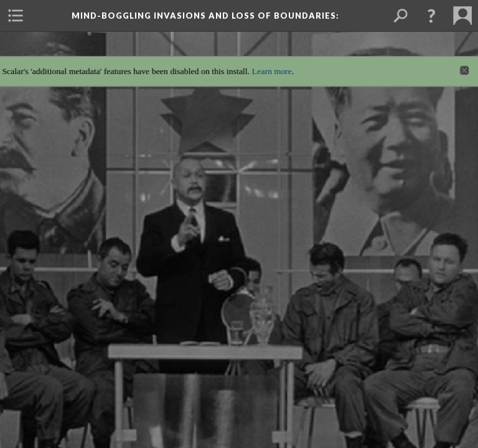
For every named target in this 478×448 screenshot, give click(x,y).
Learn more (273, 64)
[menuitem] (16, 16)
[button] (431, 16)
